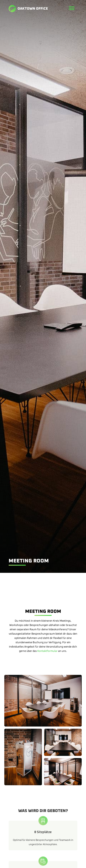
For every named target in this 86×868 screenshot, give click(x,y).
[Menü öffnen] (72, 9)
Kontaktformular (47, 651)
